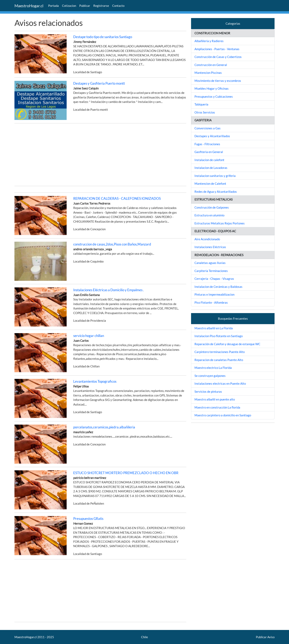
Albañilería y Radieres (209, 41)
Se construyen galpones (210, 376)
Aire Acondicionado (207, 239)
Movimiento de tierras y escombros (218, 81)
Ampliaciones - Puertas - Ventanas (217, 49)
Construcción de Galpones (212, 207)
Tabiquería (201, 104)
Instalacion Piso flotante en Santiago (219, 336)
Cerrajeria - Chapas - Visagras (214, 279)
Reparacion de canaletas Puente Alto (219, 360)
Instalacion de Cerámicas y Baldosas (218, 287)
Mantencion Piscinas (208, 73)
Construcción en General (211, 65)
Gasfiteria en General (209, 152)
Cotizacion (69, 6)
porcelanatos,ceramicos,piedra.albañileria (104, 427)
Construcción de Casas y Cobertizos (218, 57)
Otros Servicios (205, 112)
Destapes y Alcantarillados (212, 136)
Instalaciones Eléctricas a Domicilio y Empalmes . (109, 290)
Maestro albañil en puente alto (215, 399)
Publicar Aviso (265, 637)
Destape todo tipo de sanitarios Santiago (103, 37)
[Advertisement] (100, 155)
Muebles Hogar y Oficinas (212, 88)
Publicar (85, 6)
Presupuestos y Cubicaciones (214, 96)
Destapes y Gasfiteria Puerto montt (99, 83)
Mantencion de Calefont (210, 184)
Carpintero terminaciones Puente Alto (220, 352)
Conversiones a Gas (208, 128)
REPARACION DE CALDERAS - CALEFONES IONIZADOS (117, 198)
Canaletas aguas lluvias (210, 263)
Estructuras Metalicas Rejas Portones (220, 223)
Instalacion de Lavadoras (211, 168)
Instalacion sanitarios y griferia (215, 176)
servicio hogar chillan (89, 336)
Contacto (118, 6)
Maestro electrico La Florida (213, 368)
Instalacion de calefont (209, 160)
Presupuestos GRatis (88, 519)
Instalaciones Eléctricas (210, 247)
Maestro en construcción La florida (217, 407)
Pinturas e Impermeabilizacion (214, 294)
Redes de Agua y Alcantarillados (216, 192)
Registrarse (101, 6)
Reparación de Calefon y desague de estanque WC (227, 344)
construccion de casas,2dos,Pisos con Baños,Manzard (112, 244)
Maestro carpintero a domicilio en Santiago (223, 415)
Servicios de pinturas (208, 391)
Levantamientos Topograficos (95, 381)
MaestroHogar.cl (29, 6)
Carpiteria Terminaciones (211, 271)
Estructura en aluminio (209, 215)
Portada (53, 6)
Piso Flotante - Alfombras (211, 302)
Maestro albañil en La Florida (214, 328)
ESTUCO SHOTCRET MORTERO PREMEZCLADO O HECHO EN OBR (126, 473)
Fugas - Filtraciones (207, 144)
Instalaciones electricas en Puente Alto (220, 383)
